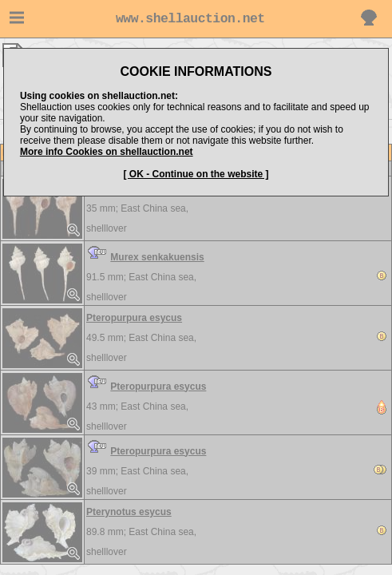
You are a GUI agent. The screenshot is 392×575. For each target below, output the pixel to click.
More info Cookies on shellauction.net (107, 152)
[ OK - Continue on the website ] (196, 174)
